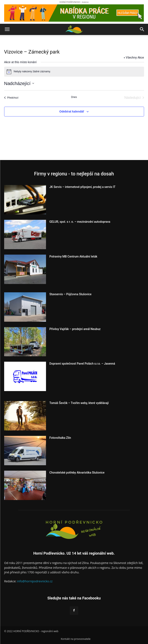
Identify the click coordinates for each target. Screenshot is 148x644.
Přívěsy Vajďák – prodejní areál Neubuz (75, 329)
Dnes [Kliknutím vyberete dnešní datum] (74, 97)
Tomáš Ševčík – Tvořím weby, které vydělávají (79, 403)
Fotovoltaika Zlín (60, 438)
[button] (7, 29)
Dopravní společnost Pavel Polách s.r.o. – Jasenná (82, 364)
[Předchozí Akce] (11, 98)
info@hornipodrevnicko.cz (35, 581)
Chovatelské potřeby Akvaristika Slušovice (77, 473)
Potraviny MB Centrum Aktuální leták (73, 256)
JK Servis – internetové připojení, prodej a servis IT (82, 187)
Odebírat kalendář (72, 111)
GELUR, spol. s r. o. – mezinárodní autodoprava (80, 222)
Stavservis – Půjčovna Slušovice (70, 294)
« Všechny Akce (134, 58)
